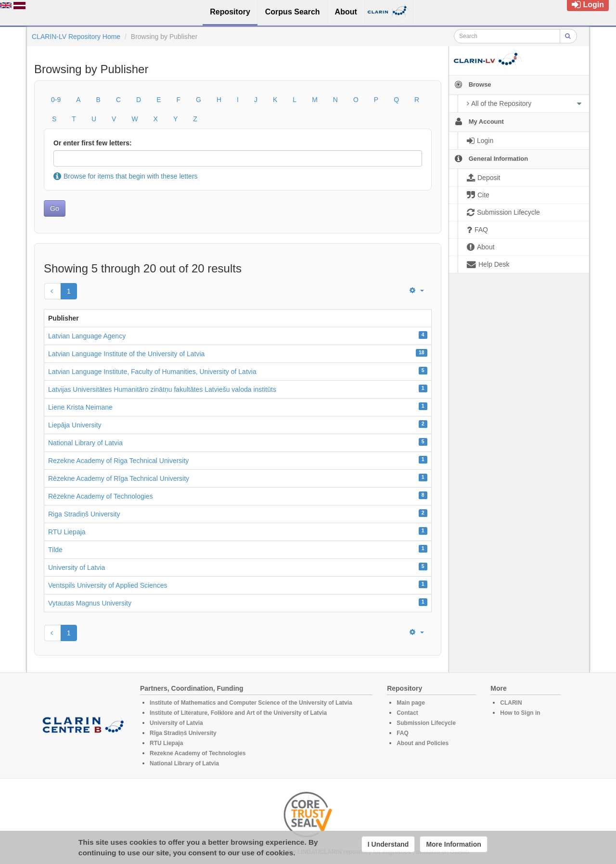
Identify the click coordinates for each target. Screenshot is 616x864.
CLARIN (511, 703)
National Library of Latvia (85, 443)
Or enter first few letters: (93, 143)
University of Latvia (77, 567)
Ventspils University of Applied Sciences (108, 585)
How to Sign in (520, 713)
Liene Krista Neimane (80, 407)
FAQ (403, 733)
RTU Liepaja (67, 532)
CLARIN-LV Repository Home (76, 37)
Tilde (55, 550)
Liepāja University (75, 425)
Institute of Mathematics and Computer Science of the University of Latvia (251, 703)
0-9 (56, 100)
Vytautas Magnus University (90, 603)
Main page (411, 703)
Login (588, 5)
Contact (407, 713)
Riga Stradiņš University (84, 514)
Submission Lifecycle (426, 723)
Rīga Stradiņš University (183, 733)
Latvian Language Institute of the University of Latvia (126, 354)
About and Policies (423, 743)
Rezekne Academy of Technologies (198, 753)
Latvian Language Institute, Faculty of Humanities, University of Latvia (152, 372)
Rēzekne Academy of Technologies (101, 496)
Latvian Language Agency (87, 336)
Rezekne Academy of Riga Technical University (118, 461)
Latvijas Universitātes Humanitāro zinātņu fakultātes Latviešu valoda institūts (162, 389)
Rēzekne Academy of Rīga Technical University (119, 478)
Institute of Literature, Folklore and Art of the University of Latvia (238, 713)
